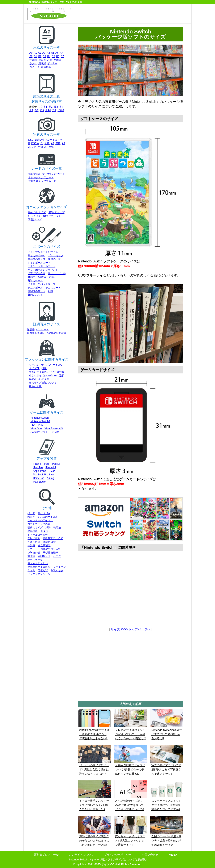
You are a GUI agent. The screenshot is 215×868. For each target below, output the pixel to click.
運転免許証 (35, 174)
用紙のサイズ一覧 (47, 47)
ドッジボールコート (39, 263)
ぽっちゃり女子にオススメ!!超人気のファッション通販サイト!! (130, 841)
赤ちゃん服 (35, 386)
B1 (35, 56)
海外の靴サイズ (37, 212)
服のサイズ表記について (43, 383)
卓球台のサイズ (37, 259)
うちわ (31, 570)
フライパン (59, 567)
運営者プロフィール (46, 855)
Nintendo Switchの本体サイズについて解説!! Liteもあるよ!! (167, 734)
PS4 (33, 425)
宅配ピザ (43, 570)
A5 (53, 53)
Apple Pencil (40, 471)
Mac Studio (39, 482)
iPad (46, 464)
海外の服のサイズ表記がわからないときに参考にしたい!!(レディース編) (94, 841)
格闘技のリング (37, 291)
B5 (53, 56)
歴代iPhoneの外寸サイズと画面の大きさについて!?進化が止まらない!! (94, 734)
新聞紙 (42, 64)
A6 (57, 53)
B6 (58, 56)
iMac (52, 471)
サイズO (46, 365)
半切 (40, 147)
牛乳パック (57, 570)
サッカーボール (37, 255)
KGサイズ (52, 140)
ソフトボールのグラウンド (43, 270)
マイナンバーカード (54, 174)
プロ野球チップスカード (42, 181)
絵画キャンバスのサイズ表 (43, 517)
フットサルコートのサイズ (43, 252)
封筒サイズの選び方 (47, 101)
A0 (31, 53)
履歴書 (31, 329)
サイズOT (58, 365)
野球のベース (35, 281)
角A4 (48, 110)
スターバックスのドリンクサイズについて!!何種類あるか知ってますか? (166, 805)
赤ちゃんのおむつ (38, 563)
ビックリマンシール (39, 574)
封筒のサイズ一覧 (47, 96)
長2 (50, 107)
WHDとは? (44, 556)
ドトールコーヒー (38, 535)
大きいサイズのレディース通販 (47, 372)
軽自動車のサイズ (53, 538)
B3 (44, 56)
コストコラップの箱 (39, 524)
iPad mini (51, 467)
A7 (61, 53)
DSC (31, 140)
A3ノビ (32, 147)
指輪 (44, 368)
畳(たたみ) (44, 513)
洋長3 (61, 110)
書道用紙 (46, 67)
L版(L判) (40, 140)
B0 (31, 56)
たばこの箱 (34, 542)
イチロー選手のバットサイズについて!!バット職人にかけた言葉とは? (94, 805)
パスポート (42, 329)
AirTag (50, 478)
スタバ (44, 531)
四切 (58, 143)
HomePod (39, 478)
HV (60, 140)
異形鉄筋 (33, 531)
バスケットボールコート (42, 266)
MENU (173, 855)
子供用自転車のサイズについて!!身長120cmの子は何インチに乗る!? (130, 769)
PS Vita (55, 432)
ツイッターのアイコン (40, 520)
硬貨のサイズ (35, 528)
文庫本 (58, 60)
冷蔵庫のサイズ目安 (39, 567)
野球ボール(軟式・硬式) (41, 277)
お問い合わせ (150, 855)
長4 (61, 107)
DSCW (35, 143)
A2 (40, 53)
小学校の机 (34, 553)
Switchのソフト (39, 432)
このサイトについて (81, 855)
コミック (34, 67)
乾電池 (57, 528)
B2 (40, 56)
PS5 (40, 425)
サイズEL (34, 368)
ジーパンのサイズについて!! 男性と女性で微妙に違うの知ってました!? (94, 769)
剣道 (51, 291)
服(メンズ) (34, 216)
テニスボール (35, 288)
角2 (37, 110)
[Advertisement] (132, 15)
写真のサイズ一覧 (47, 134)
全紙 (51, 147)
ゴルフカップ (56, 255)
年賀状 (33, 60)
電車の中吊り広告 (51, 549)
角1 (31, 110)
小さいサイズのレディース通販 (47, 376)
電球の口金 (49, 542)
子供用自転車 (51, 553)
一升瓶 (31, 545)
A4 (48, 53)
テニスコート (53, 288)
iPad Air (56, 464)
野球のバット (35, 295)
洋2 (54, 110)
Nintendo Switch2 (40, 421)
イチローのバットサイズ (42, 284)
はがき (42, 60)
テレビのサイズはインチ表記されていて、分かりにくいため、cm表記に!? (130, 734)
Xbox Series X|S (54, 429)
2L (42, 143)
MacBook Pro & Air (44, 475)
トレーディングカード (41, 177)
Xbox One (36, 429)
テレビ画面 (34, 538)
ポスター (52, 64)
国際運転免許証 (36, 333)
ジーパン (34, 365)
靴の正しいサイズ (39, 379)
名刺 (50, 60)
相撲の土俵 (54, 259)
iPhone (37, 464)
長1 (45, 107)
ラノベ (33, 64)
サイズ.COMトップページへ (130, 629)
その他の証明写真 (56, 333)
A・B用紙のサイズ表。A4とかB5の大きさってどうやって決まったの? (130, 805)
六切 (47, 143)
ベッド (31, 513)
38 (58, 216)
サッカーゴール (57, 273)
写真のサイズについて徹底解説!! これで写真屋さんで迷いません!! (166, 769)
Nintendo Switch (40, 418)
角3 (42, 110)
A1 (35, 53)
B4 (49, 56)
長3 (56, 107)
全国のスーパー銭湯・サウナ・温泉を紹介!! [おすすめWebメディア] (166, 841)
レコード (33, 549)
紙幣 (48, 528)
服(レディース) (57, 212)
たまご (57, 556)
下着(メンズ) (35, 220)
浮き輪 (31, 556)
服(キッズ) (49, 216)
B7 (62, 56)
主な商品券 (44, 545)
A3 (44, 53)
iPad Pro (38, 467)
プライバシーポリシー (118, 855)
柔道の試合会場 (37, 273)
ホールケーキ (35, 560)
